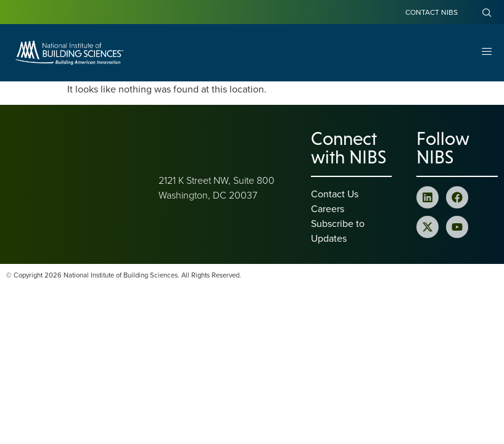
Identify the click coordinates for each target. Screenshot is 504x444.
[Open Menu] (487, 52)
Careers (328, 208)
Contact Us (335, 194)
